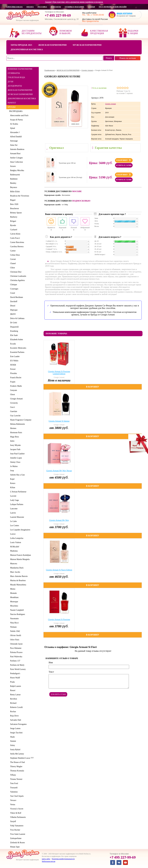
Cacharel (13, 230)
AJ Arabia (14, 124)
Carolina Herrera (16, 247)
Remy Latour (15, 695)
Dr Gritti (13, 323)
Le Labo (13, 521)
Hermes (13, 428)
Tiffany (13, 775)
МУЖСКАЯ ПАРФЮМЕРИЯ (20, 94)
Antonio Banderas (17, 149)
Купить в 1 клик (124, 165)
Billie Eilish (14, 192)
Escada (12, 344)
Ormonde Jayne (16, 644)
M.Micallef (14, 547)
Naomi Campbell (16, 610)
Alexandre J (14, 132)
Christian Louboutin (18, 276)
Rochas (13, 712)
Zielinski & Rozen (17, 843)
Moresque (14, 602)
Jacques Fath (15, 449)
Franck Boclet (15, 378)
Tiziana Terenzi (16, 779)
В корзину (124, 160)
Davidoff (13, 301)
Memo (12, 589)
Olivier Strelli (15, 635)
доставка (42, 7)
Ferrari (12, 369)
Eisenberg (14, 331)
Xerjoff (13, 821)
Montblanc (14, 597)
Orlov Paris (14, 640)
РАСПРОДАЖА (16, 111)
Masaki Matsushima (18, 585)
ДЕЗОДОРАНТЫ (15, 86)
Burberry (13, 217)
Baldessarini (15, 175)
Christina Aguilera (17, 280)
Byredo (13, 225)
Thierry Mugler (16, 766)
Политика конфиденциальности (63, 859)
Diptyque (13, 310)
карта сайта (46, 859)
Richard (13, 703)
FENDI (13, 365)
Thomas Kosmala (17, 771)
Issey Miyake (15, 445)
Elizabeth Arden (16, 340)
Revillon (13, 699)
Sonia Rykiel (15, 750)
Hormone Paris (16, 433)
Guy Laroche (15, 416)
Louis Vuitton (15, 542)
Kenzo (12, 483)
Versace (13, 800)
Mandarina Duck (16, 568)
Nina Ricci (14, 623)
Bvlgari (13, 221)
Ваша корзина (124, 13)
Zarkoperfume (15, 838)
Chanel (12, 263)
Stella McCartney (17, 754)
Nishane (13, 627)
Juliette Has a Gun (17, 475)
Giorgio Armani (16, 399)
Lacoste (13, 496)
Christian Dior (15, 272)
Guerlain (13, 411)
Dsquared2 (14, 327)
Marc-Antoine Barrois (18, 576)
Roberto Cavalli (16, 707)
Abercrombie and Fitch (19, 115)
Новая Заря (14, 847)
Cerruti (12, 259)
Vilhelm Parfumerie (17, 817)
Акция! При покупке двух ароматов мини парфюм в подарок (74, 2)
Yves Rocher (15, 830)
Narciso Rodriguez (17, 614)
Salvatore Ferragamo (18, 724)
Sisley (12, 745)
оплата (30, 7)
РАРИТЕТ (12, 103)
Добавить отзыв (58, 694)
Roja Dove (14, 716)
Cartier (12, 251)
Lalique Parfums (16, 504)
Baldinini (13, 179)
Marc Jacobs (15, 572)
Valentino (13, 792)
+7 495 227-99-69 (58, 15)
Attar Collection (16, 162)
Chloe (12, 268)
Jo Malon (13, 466)
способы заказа (14, 7)
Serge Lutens (15, 728)
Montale (13, 593)
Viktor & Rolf (15, 813)
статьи (91, 7)
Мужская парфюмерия (87, 45)
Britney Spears (16, 213)
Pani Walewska (16, 657)
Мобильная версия (49, 861)
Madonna (13, 551)
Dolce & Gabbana (17, 318)
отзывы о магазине (74, 7)
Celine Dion (14, 255)
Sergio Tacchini (16, 733)
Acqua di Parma (16, 120)
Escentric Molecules (18, 348)
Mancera (13, 564)
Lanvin (12, 513)
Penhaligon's (15, 673)
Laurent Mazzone (17, 517)
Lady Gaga (14, 500)
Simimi (13, 741)
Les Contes (14, 526)
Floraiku (13, 373)
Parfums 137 (15, 661)
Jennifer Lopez (16, 458)
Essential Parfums (17, 352)
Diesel (12, 306)
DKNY (12, 314)
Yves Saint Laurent (17, 834)
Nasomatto (14, 619)
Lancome (13, 509)
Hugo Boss (14, 437)
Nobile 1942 (15, 631)
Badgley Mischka (17, 170)
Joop (11, 471)
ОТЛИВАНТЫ (14, 73)
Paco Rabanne (15, 648)
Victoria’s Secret (16, 809)
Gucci (12, 407)
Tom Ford (14, 783)
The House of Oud (17, 762)
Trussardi (13, 788)
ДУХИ (10, 82)
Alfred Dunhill (15, 137)
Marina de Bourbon (17, 580)
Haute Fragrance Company (20, 420)
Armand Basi (15, 154)
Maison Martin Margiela (19, 559)
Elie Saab (13, 335)
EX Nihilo (14, 361)
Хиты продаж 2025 (21, 45)
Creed (12, 293)
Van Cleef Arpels (16, 796)
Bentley (13, 183)
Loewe (12, 534)
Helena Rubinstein (17, 424)
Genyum (13, 390)
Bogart (12, 200)
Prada (12, 682)
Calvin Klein (15, 234)
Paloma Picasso (16, 652)
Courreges (14, 289)
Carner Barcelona (17, 242)
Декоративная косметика (27, 49)
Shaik (12, 737)
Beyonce (13, 187)
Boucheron (14, 208)
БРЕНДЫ (12, 107)
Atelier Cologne (16, 158)
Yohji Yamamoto (16, 826)
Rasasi (12, 690)
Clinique (13, 285)
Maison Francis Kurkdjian (20, 555)
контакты (56, 7)
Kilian (12, 487)
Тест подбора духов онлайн (113, 7)
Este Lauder (14, 356)
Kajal (12, 479)
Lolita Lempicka (16, 538)
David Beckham (16, 297)
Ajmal (12, 128)
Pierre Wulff (15, 678)
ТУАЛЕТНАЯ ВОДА (16, 77)
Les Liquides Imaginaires (20, 530)
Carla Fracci (15, 238)
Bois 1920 (14, 204)
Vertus (12, 805)
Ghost (12, 394)
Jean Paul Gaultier (17, 454)
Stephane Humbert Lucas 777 (21, 758)
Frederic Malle (16, 386)
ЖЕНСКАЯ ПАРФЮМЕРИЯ (20, 90)
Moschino (14, 606)
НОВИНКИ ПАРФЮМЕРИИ (20, 69)
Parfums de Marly (17, 665)
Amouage (13, 141)
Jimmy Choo (15, 462)
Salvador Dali (15, 720)
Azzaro (12, 166)
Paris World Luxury (17, 669)
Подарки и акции (133, 32)
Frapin (12, 382)
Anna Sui (13, 145)
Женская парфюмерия (52, 45)
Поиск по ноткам (128, 58)
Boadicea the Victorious (19, 196)
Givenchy (13, 403)
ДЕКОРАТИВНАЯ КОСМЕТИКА (22, 99)
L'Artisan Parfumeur (18, 492)
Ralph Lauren (15, 686)
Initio (12, 441)
